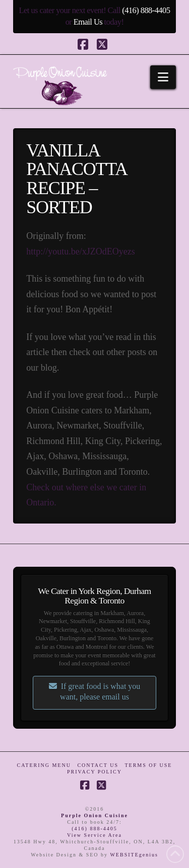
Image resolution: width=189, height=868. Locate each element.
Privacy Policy (94, 772)
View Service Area (94, 835)
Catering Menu (44, 765)
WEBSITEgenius (134, 855)
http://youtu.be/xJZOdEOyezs (80, 251)
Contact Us (98, 765)
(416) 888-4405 (146, 10)
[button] (163, 77)
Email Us (88, 22)
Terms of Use (148, 765)
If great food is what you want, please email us (95, 691)
